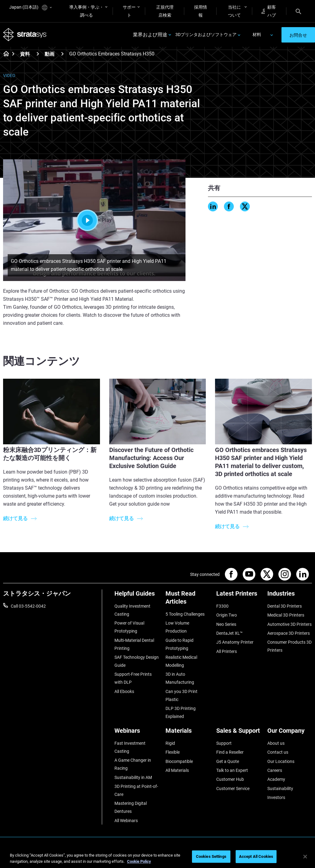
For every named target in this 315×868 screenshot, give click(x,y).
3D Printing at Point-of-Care (136, 790)
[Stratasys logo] (25, 35)
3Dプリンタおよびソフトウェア (206, 35)
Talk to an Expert (232, 770)
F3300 (222, 606)
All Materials (177, 770)
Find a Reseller (230, 752)
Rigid (170, 743)
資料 (25, 54)
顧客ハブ (269, 11)
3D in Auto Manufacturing (180, 678)
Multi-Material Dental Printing (134, 644)
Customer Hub (230, 779)
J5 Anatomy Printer (235, 642)
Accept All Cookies (256, 856)
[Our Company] (290, 733)
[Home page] (4, 54)
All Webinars (126, 821)
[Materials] (188, 733)
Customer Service (233, 789)
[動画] (62, 54)
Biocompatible (179, 761)
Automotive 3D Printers (289, 624)
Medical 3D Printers (286, 615)
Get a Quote (228, 761)
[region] (157, 857)
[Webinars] (137, 733)
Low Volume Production (177, 627)
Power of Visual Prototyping (129, 627)
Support (224, 743)
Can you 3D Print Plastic (181, 695)
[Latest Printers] (239, 596)
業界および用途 (150, 35)
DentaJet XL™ (229, 633)
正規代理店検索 (165, 11)
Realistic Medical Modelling (181, 661)
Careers (275, 770)
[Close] (305, 857)
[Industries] (290, 596)
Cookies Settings (211, 856)
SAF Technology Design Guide (137, 661)
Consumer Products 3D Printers (289, 646)
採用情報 (201, 11)
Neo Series (226, 624)
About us (276, 743)
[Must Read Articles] (188, 600)
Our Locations (281, 761)
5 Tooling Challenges (185, 614)
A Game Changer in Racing (133, 764)
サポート (129, 11)
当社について (234, 11)
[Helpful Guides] (137, 596)
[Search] (298, 11)
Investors (276, 797)
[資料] (38, 54)
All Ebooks (124, 691)
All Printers (227, 651)
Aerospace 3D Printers (289, 633)
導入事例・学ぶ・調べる (86, 11)
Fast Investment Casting (130, 747)
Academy (276, 779)
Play (94, 220)
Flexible (173, 752)
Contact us (278, 752)
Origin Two (227, 615)
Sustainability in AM (133, 777)
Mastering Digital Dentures (131, 807)
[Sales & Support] (239, 733)
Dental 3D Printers (285, 606)
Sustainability (280, 789)
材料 (257, 35)
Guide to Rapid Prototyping (179, 644)
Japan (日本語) (30, 8)
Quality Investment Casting (132, 610)
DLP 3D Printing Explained (181, 712)
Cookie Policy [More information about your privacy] (139, 861)
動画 (50, 54)
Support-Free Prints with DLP (133, 678)
